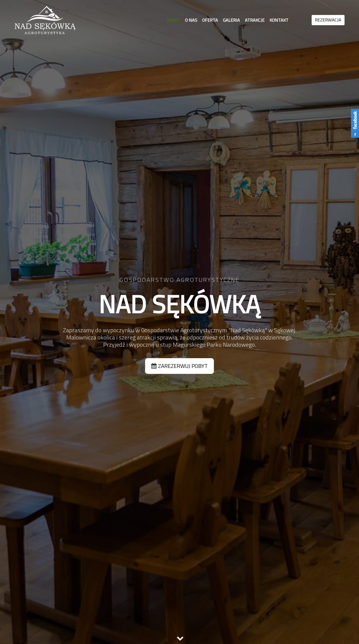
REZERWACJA (328, 20)
